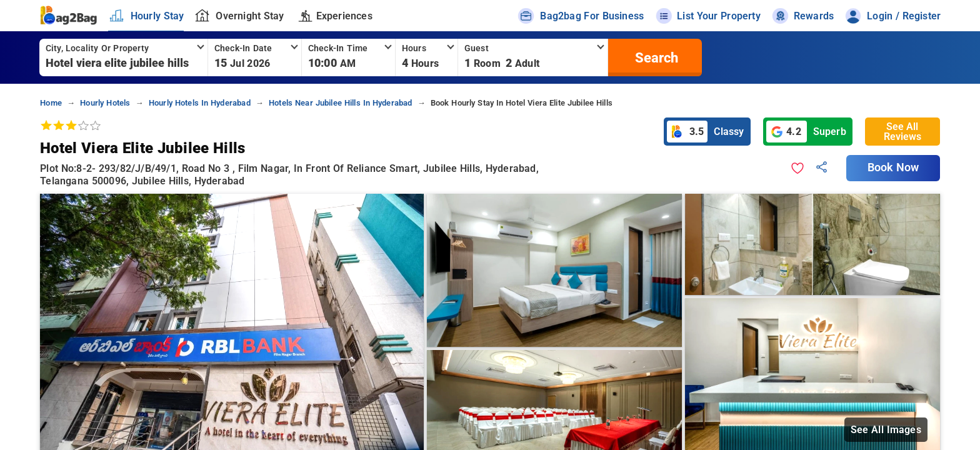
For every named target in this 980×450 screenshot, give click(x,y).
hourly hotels (105, 103)
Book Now (893, 167)
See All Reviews (902, 132)
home (51, 103)
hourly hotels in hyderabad (200, 103)
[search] (655, 57)
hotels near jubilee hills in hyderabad (341, 103)
